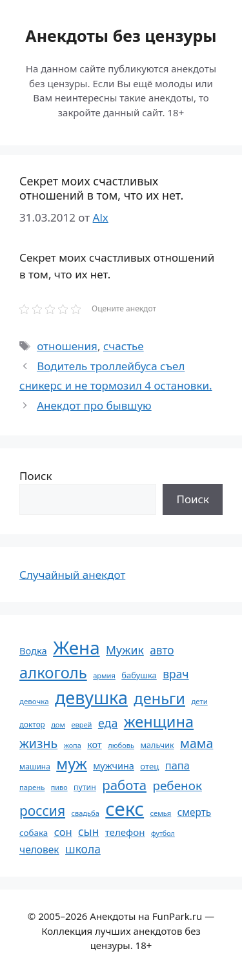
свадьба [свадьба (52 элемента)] (85, 813)
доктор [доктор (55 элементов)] (32, 724)
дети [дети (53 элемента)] (199, 701)
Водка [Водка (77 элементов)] (33, 651)
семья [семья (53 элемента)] (161, 813)
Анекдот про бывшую (94, 405)
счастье (124, 346)
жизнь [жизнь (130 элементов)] (38, 743)
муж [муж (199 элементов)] (72, 764)
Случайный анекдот (72, 575)
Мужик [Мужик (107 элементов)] (125, 650)
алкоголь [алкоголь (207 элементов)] (53, 672)
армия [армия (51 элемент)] (104, 675)
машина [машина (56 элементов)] (35, 766)
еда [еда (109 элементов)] (108, 723)
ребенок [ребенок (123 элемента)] (177, 786)
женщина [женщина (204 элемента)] (159, 722)
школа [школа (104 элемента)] (83, 849)
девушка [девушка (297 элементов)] (91, 697)
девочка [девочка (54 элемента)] (34, 701)
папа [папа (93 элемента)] (177, 765)
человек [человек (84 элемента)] (39, 850)
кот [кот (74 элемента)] (95, 745)
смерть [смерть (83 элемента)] (194, 812)
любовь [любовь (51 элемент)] (121, 745)
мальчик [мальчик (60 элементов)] (157, 745)
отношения (67, 346)
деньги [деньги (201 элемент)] (159, 698)
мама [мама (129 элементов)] (197, 743)
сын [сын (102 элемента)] (88, 832)
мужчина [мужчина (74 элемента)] (114, 766)
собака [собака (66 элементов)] (34, 833)
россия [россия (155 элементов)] (42, 810)
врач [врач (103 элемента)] (176, 674)
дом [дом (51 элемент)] (58, 725)
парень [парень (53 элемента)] (32, 787)
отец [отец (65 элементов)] (149, 766)
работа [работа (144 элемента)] (124, 785)
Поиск (36, 476)
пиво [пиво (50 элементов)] (59, 787)
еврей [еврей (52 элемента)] (81, 725)
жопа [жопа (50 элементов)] (73, 745)
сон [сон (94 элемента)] (63, 832)
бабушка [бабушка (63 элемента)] (139, 675)
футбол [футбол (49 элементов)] (163, 833)
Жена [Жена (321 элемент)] (76, 647)
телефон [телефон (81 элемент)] (125, 832)
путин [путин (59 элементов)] (85, 787)
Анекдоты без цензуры (121, 36)
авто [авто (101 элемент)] (162, 650)
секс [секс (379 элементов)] (125, 809)
